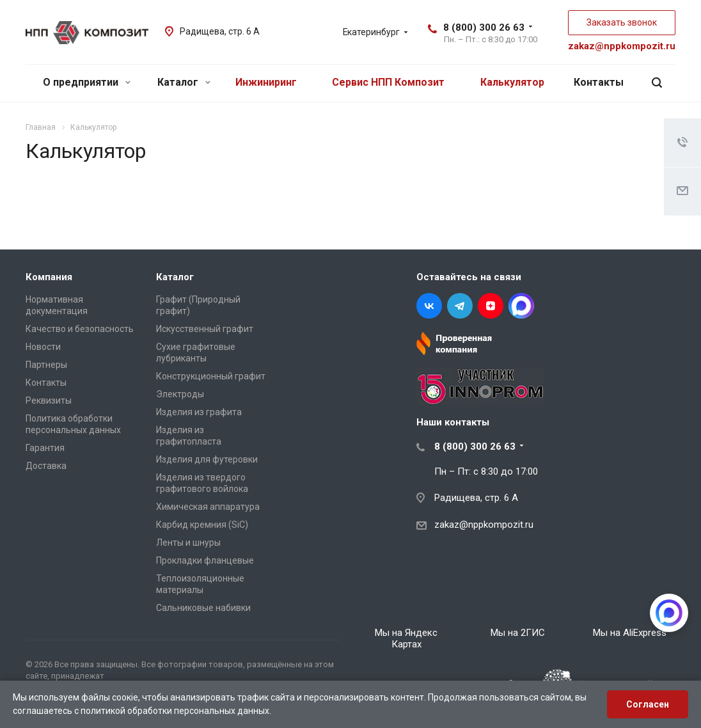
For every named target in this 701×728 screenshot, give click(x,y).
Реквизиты (49, 400)
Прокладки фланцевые (205, 560)
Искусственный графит (205, 329)
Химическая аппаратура (208, 507)
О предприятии (87, 82)
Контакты (599, 82)
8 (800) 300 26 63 (484, 28)
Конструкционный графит (211, 376)
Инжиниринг (266, 82)
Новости (43, 347)
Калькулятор (512, 82)
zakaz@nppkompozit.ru (622, 46)
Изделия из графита (199, 412)
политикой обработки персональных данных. (176, 711)
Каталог (184, 82)
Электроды (180, 394)
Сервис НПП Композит (388, 82)
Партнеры (46, 365)
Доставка (46, 466)
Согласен (648, 704)
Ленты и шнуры (188, 542)
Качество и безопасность (80, 329)
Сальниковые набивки (203, 608)
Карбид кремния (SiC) (202, 525)
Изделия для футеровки (207, 459)
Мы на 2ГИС (518, 633)
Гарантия (45, 448)
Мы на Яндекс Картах (406, 638)
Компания (49, 277)
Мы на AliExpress (630, 633)
